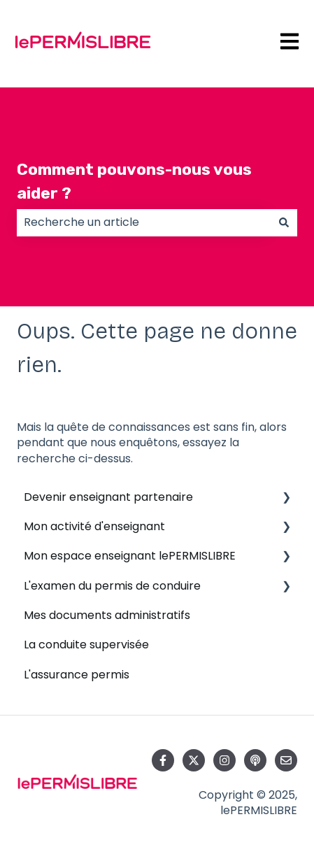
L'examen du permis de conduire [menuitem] (112, 586)
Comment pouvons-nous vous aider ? (134, 182)
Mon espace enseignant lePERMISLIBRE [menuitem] (130, 556)
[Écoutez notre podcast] (255, 760)
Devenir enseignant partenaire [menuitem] (108, 497)
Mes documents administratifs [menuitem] (107, 615)
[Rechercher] (284, 222)
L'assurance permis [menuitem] (77, 675)
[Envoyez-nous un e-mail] (286, 760)
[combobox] (144, 222)
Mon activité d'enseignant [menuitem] (94, 526)
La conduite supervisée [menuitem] (86, 645)
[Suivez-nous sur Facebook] (163, 760)
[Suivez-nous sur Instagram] (224, 760)
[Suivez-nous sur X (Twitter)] (194, 760)
